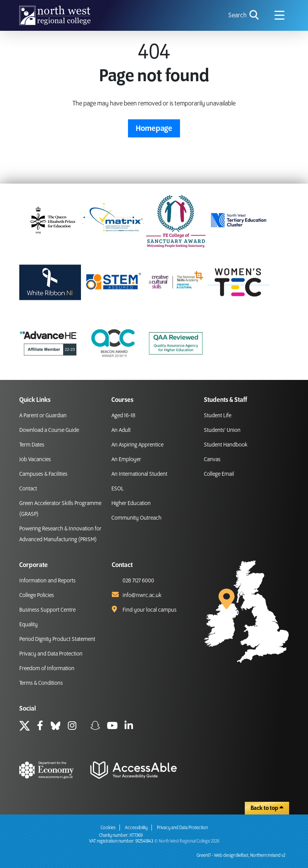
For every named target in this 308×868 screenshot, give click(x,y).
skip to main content (6, 6)
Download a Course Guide (49, 430)
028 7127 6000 (138, 581)
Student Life (218, 416)
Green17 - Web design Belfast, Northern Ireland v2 (241, 855)
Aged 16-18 (123, 416)
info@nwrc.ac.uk (142, 595)
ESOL (118, 489)
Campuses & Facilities (43, 474)
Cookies (108, 828)
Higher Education (131, 503)
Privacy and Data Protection (51, 654)
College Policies (37, 595)
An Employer (126, 460)
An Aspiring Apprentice (137, 445)
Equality (29, 625)
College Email (219, 474)
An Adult (121, 430)
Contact (28, 489)
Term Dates (32, 445)
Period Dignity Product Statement (57, 639)
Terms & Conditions (41, 683)
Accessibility (136, 828)
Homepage (154, 129)
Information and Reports (47, 581)
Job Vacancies (35, 460)
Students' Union (222, 430)
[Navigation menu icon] (279, 15)
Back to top (267, 808)
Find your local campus (150, 610)
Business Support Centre (47, 610)
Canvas (212, 460)
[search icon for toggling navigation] (244, 15)
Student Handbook (226, 445)
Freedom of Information (47, 669)
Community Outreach (136, 518)
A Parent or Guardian (43, 416)
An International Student (139, 474)
